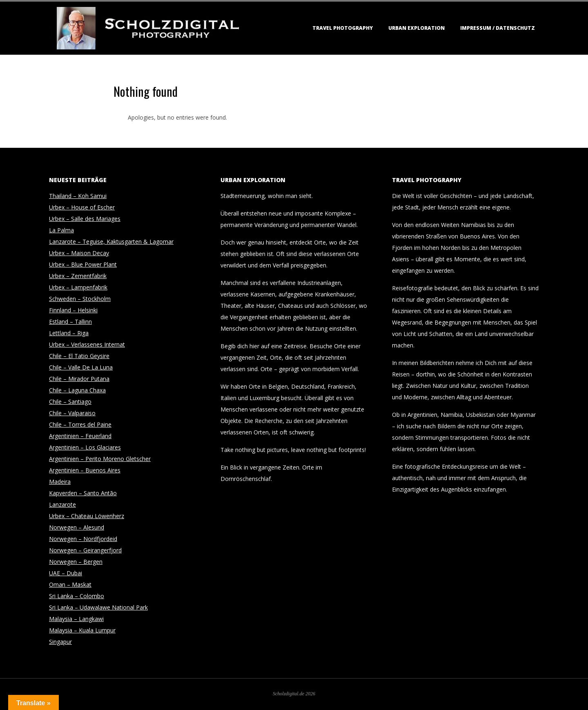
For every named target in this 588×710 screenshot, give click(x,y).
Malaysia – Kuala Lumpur (82, 630)
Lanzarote (62, 504)
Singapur (60, 642)
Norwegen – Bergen (76, 562)
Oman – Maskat (70, 584)
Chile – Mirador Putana (79, 379)
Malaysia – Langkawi (76, 619)
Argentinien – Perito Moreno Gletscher (100, 459)
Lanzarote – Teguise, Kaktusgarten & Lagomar (111, 241)
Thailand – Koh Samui (78, 196)
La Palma (61, 230)
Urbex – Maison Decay (79, 253)
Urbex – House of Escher (82, 207)
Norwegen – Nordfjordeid (83, 539)
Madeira (60, 482)
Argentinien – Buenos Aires (85, 470)
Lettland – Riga (69, 333)
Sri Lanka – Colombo (77, 596)
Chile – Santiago (70, 402)
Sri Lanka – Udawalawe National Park (98, 607)
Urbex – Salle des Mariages (85, 219)
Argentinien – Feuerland (80, 436)
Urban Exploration (416, 28)
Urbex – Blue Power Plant (83, 264)
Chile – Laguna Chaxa (77, 390)
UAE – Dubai (66, 573)
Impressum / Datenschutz (498, 28)
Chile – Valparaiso (72, 413)
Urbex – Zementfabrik (78, 276)
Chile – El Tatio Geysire (79, 356)
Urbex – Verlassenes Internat (87, 344)
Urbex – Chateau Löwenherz (87, 516)
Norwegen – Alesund (77, 527)
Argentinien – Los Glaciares (85, 447)
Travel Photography (343, 28)
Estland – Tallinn (70, 322)
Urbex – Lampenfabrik (78, 287)
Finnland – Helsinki (73, 310)
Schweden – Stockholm (80, 299)
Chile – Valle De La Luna (81, 367)
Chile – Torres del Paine (80, 424)
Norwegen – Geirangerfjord (85, 550)
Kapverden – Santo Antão (83, 493)
